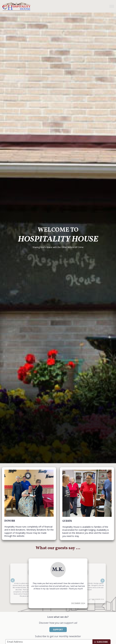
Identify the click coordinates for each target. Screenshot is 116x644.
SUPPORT (58, 630)
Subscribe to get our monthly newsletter (58, 636)
